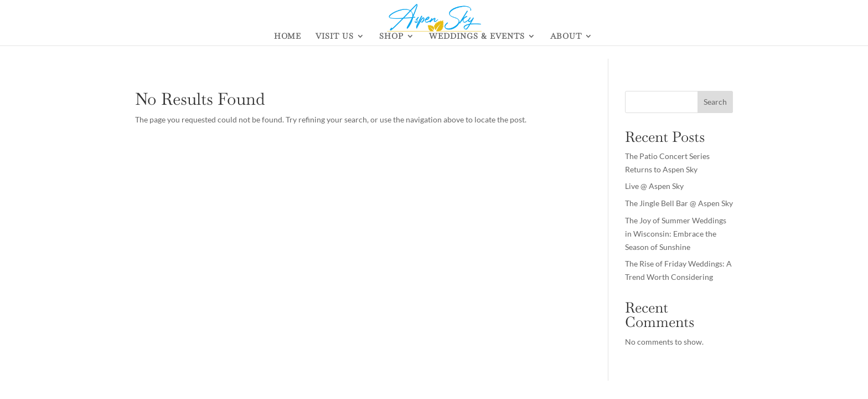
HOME (288, 37)
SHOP (391, 37)
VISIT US (335, 37)
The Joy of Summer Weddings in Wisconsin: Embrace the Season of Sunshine (676, 234)
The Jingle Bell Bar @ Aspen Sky (679, 203)
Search (715, 102)
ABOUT (566, 37)
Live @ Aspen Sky (654, 186)
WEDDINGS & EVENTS (477, 37)
